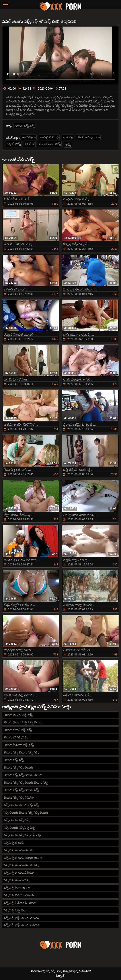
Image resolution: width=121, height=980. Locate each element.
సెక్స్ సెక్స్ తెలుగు (14, 843)
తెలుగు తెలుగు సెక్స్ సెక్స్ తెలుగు (23, 722)
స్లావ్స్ (68, 145)
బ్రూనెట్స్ (68, 137)
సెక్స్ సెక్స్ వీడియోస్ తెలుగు (20, 903)
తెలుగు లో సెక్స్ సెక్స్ (16, 737)
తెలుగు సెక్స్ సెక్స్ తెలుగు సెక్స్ (21, 790)
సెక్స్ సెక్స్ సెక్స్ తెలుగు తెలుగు (21, 918)
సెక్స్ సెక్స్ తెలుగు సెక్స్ (17, 880)
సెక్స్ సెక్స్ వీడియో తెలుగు (19, 895)
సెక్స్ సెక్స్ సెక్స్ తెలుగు (17, 910)
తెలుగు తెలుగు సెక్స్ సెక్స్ (18, 715)
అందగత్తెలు (29, 137)
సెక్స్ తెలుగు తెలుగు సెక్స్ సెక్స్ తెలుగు (26, 813)
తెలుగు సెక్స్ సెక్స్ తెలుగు (18, 767)
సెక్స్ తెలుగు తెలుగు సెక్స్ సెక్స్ (21, 805)
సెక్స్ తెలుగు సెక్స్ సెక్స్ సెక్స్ (19, 828)
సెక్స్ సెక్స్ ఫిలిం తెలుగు (17, 888)
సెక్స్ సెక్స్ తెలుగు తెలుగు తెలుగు (23, 858)
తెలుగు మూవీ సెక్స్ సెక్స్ (18, 730)
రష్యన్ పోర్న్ (14, 144)
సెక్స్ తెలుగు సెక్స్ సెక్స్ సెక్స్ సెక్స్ (22, 835)
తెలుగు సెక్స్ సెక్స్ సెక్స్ (45, 971)
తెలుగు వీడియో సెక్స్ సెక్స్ (19, 745)
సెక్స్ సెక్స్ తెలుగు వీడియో (19, 873)
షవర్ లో (30, 144)
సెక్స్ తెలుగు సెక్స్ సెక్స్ (17, 820)
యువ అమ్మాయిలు (88, 137)
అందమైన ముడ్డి (49, 137)
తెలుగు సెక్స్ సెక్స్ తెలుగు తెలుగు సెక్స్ (26, 782)
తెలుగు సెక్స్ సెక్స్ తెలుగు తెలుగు (23, 775)
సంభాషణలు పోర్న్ (50, 144)
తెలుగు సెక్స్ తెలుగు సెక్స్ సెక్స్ (21, 752)
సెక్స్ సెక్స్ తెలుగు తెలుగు (18, 850)
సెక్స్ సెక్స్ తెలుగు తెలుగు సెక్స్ (21, 865)
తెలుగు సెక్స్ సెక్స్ (24, 126)
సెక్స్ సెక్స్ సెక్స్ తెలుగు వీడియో (22, 925)
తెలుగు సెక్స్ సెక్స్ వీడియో (19, 797)
